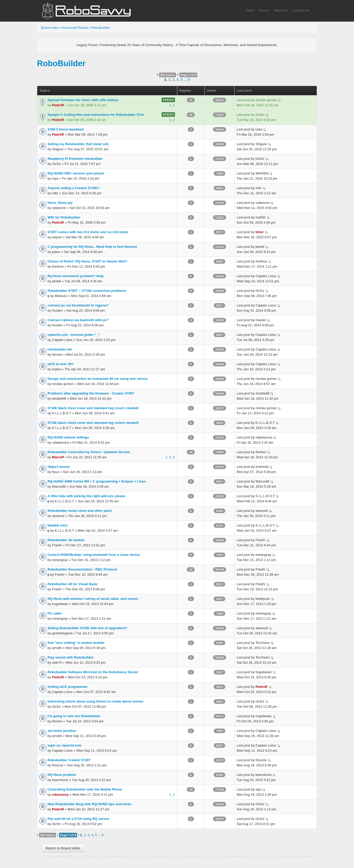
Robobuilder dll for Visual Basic (73, 584)
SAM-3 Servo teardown (66, 129)
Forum (264, 10)
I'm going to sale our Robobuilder (74, 716)
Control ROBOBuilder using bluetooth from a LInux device (94, 555)
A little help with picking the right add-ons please (86, 496)
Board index (50, 28)
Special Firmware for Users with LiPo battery (83, 100)
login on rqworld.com (64, 745)
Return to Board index (63, 848)
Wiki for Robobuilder (64, 217)
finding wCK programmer (68, 687)
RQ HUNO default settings (68, 437)
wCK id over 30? (60, 364)
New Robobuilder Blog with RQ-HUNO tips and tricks (89, 804)
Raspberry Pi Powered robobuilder (75, 159)
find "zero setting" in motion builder (76, 643)
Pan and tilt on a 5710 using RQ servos (78, 819)
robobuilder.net (60, 349)
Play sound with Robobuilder (71, 657)
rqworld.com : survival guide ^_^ (74, 335)
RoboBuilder (101, 28)
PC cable (55, 613)
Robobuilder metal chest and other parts (80, 511)
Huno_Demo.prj (60, 203)
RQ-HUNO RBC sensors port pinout (76, 173)
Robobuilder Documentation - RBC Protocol (82, 569)
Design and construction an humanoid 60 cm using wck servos (97, 379)
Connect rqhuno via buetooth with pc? (78, 320)
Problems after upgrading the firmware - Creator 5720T (91, 393)
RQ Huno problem (62, 775)
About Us (281, 10)
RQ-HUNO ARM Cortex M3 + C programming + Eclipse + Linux (97, 481)
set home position (62, 731)
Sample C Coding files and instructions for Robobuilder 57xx (96, 115)
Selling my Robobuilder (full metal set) (78, 144)
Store (250, 10)
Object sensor (59, 467)
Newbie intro (58, 525)
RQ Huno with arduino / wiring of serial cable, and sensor (93, 599)
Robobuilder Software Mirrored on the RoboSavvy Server (93, 672)
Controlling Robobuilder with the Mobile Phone (85, 789)
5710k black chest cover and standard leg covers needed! (93, 408)
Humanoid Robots (75, 28)
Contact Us (301, 10)
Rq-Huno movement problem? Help (76, 276)
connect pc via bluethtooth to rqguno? (78, 305)
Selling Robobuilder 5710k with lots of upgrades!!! (87, 628)
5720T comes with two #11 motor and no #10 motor (88, 232)
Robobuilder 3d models (66, 540)
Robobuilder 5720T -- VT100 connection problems (87, 291)
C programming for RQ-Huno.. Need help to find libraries (92, 247)
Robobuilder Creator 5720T (69, 760)
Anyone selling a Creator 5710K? (74, 188)
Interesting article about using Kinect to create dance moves (95, 701)
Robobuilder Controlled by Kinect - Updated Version (89, 452)
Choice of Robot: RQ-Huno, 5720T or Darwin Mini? (87, 261)
